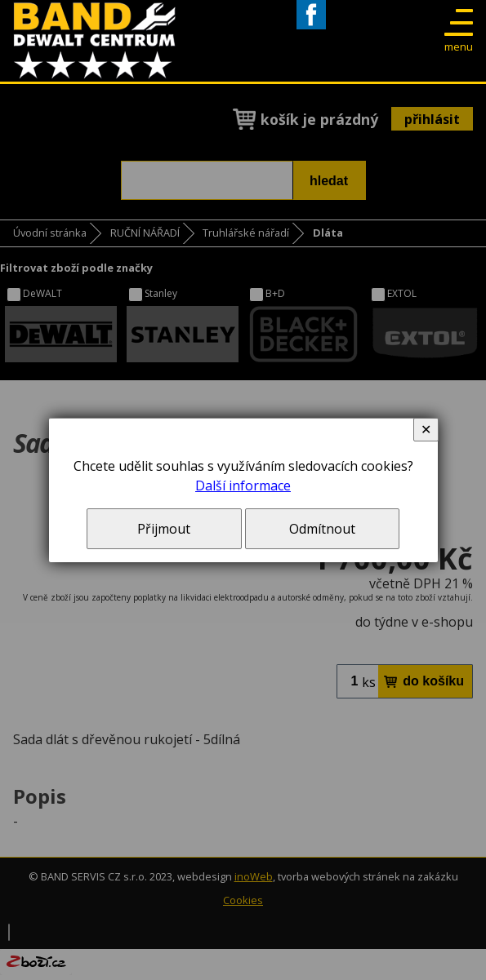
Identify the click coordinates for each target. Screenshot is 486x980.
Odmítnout (322, 529)
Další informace (243, 486)
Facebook (311, 29)
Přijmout (164, 529)
